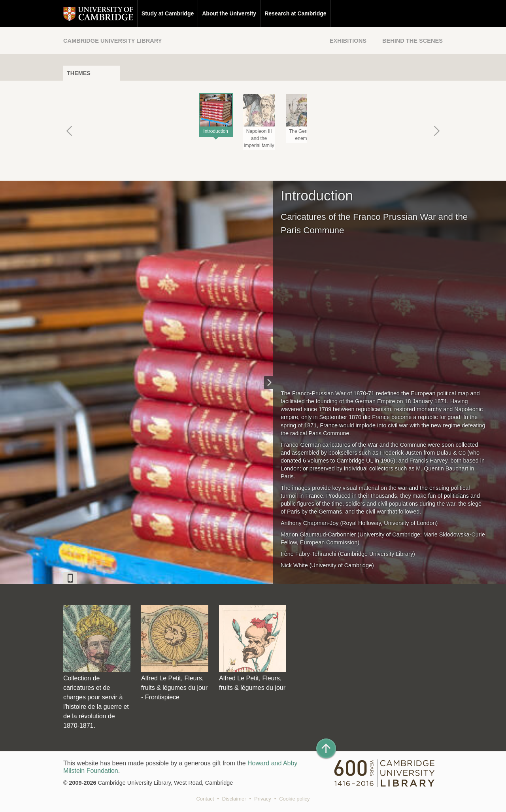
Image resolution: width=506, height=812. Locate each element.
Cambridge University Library (112, 41)
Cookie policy (294, 799)
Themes (79, 73)
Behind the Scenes (413, 41)
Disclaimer (234, 799)
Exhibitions (348, 41)
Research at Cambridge (295, 13)
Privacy (263, 799)
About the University (229, 13)
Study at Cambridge (168, 13)
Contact (205, 799)
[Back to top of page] (326, 748)
